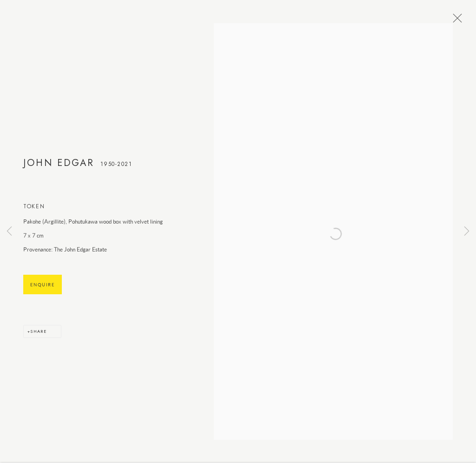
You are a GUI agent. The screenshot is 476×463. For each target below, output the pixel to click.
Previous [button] (9, 231)
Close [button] (455, 21)
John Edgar (59, 166)
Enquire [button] (43, 288)
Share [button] (38, 334)
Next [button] (467, 231)
